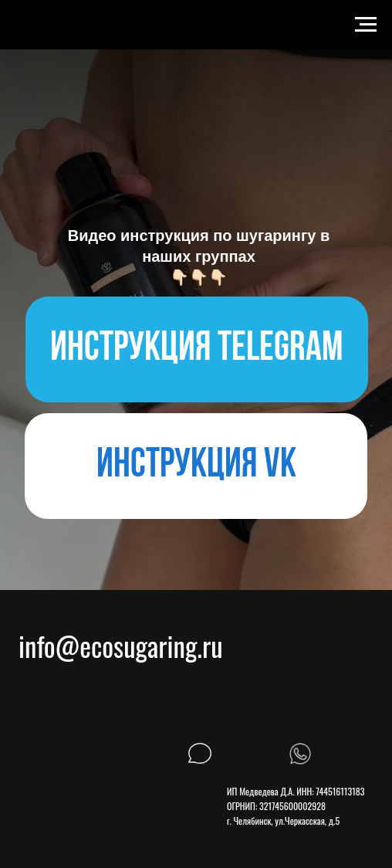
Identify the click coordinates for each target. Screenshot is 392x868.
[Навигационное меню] (366, 25)
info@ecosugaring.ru (121, 646)
